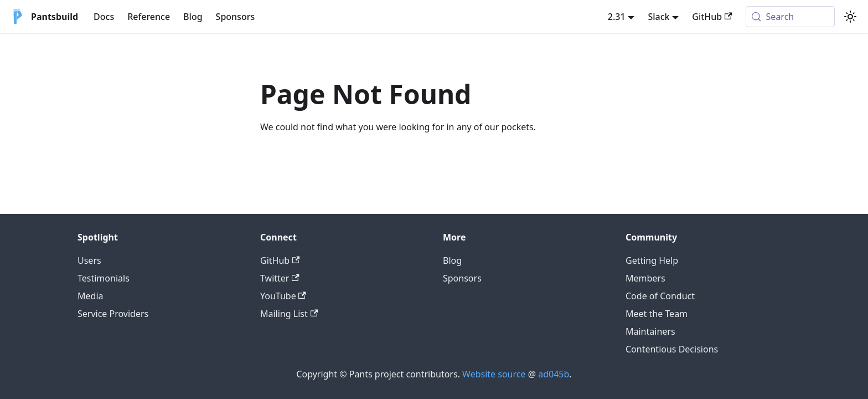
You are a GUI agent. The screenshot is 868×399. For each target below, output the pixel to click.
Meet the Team (657, 314)
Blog (193, 17)
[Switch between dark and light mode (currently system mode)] (850, 17)
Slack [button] (658, 17)
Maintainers (650, 331)
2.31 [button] (617, 17)
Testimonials (104, 278)
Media (90, 296)
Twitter (280, 278)
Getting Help (652, 260)
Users (89, 260)
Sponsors (236, 17)
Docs (104, 17)
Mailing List (289, 314)
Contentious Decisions (672, 349)
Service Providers (113, 314)
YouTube (283, 296)
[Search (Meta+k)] (790, 17)
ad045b (554, 374)
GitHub (712, 17)
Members (645, 278)
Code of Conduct (660, 296)
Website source (494, 374)
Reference (149, 17)
